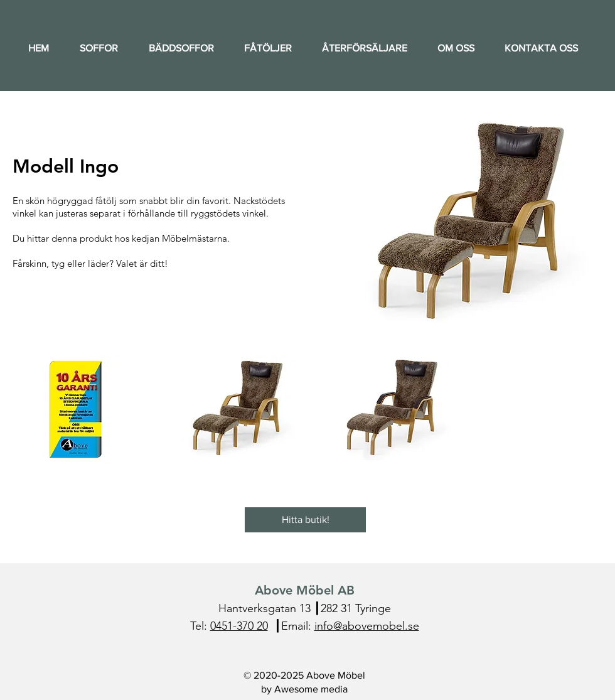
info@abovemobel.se (367, 626)
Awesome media (311, 689)
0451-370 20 (239, 626)
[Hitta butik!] (305, 520)
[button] (76, 409)
